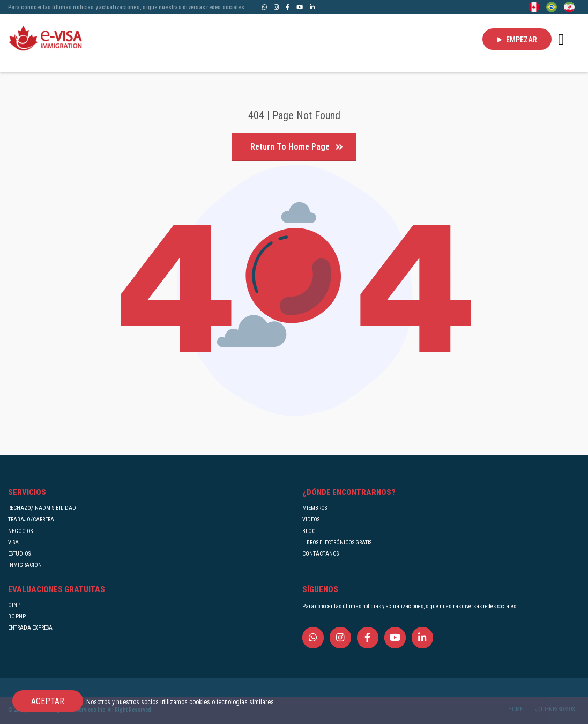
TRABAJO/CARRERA (31, 519)
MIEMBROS (315, 508)
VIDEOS (311, 519)
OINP (14, 605)
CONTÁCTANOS (321, 554)
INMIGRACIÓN (25, 565)
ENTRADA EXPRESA (30, 628)
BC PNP (17, 616)
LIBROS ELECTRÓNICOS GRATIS (337, 542)
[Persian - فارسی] (569, 6)
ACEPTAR (48, 701)
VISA (13, 542)
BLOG (309, 531)
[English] (534, 6)
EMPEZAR (517, 40)
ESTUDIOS (19, 554)
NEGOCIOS (20, 531)
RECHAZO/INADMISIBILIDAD (42, 508)
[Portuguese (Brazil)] (552, 6)
